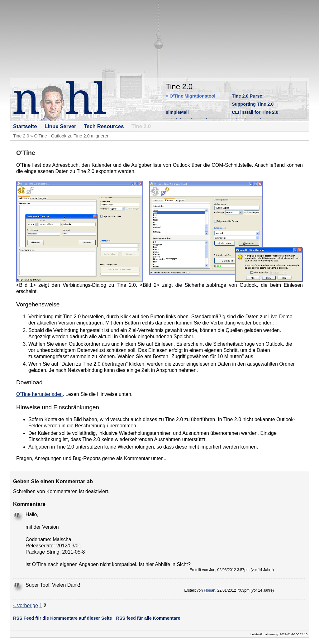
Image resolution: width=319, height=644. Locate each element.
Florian (209, 590)
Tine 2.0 (21, 136)
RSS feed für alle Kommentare (148, 618)
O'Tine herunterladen (39, 394)
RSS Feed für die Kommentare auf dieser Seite (63, 618)
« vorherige (26, 606)
